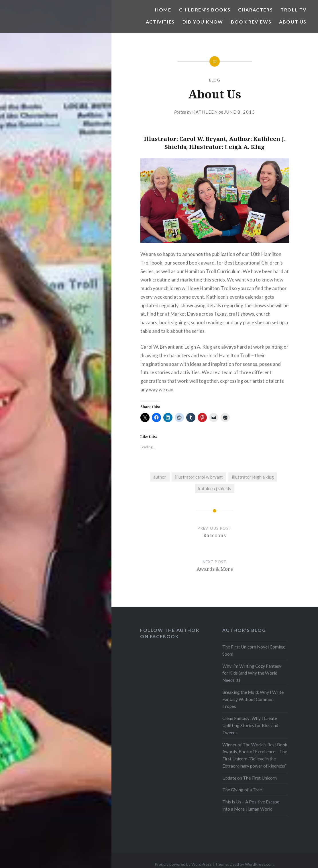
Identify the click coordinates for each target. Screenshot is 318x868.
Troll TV (294, 10)
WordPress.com (259, 864)
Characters (255, 10)
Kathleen (205, 112)
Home (163, 10)
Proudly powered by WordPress (183, 864)
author (160, 477)
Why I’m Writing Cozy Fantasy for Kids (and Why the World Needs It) (252, 673)
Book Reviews (251, 22)
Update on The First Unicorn (250, 778)
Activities (160, 22)
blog (215, 80)
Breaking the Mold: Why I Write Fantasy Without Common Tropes (253, 699)
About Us (293, 22)
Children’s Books (205, 10)
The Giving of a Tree (242, 790)
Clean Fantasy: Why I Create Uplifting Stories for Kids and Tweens (250, 725)
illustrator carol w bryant (199, 477)
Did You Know (203, 22)
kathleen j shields (215, 488)
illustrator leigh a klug (253, 477)
